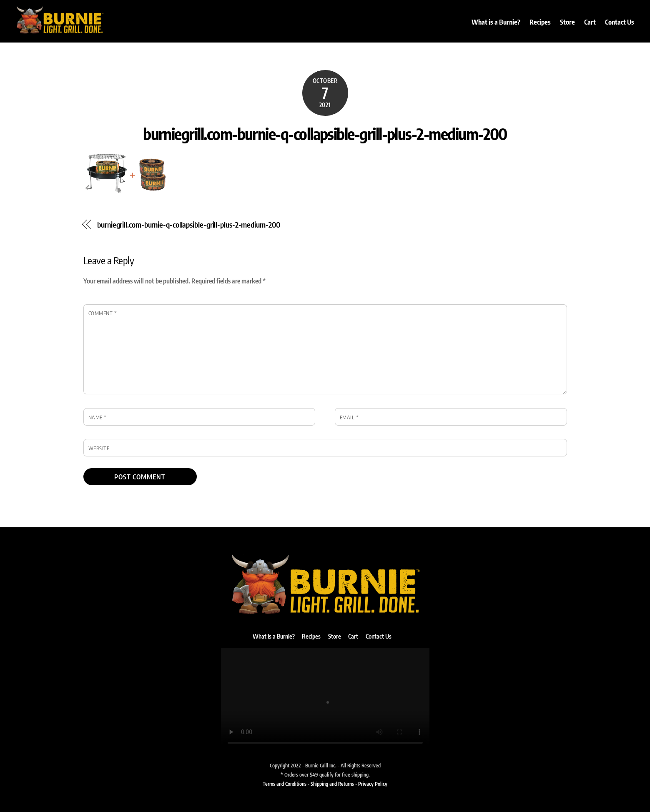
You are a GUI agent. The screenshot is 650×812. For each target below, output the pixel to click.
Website (99, 448)
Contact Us (620, 22)
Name (98, 417)
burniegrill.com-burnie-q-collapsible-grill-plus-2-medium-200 (325, 133)
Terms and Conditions (285, 784)
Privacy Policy (373, 784)
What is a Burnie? (496, 22)
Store (567, 22)
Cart (590, 22)
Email (349, 417)
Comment (103, 313)
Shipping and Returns (332, 784)
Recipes (540, 22)
